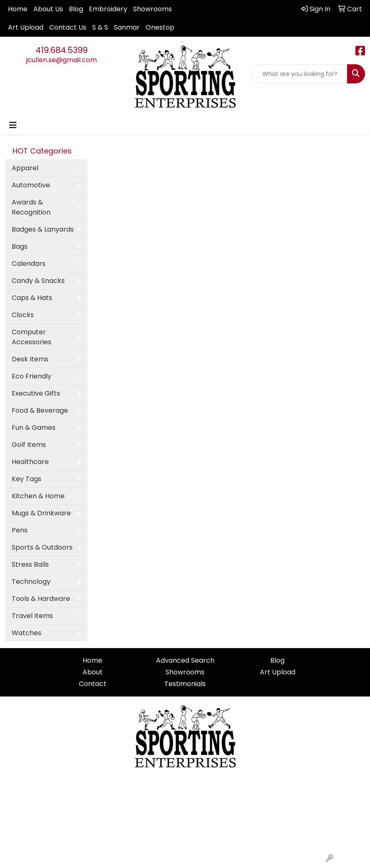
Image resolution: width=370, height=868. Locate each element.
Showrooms (152, 9)
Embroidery (108, 9)
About (93, 672)
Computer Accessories (31, 337)
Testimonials (185, 684)
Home (18, 9)
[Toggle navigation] (13, 125)
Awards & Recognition (31, 207)
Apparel (25, 168)
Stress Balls (30, 564)
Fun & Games (34, 428)
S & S (100, 27)
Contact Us (68, 27)
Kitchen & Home (38, 496)
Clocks (23, 315)
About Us (48, 9)
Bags (20, 246)
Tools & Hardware (41, 599)
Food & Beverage (40, 410)
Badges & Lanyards (43, 229)
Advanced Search (185, 660)
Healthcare (30, 462)
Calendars (29, 264)
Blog (76, 9)
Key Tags (26, 479)
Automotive (31, 185)
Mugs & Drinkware (41, 513)
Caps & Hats (32, 298)
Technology (31, 582)
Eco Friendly (31, 376)
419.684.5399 (62, 50)
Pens (20, 530)
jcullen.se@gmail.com (62, 60)
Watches (26, 633)
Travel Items (32, 616)
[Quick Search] (300, 74)
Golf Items (29, 445)
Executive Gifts (36, 393)
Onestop (160, 27)
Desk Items (30, 359)
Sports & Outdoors (42, 547)
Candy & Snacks (38, 281)
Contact (93, 684)
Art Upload (26, 27)
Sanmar (127, 27)
